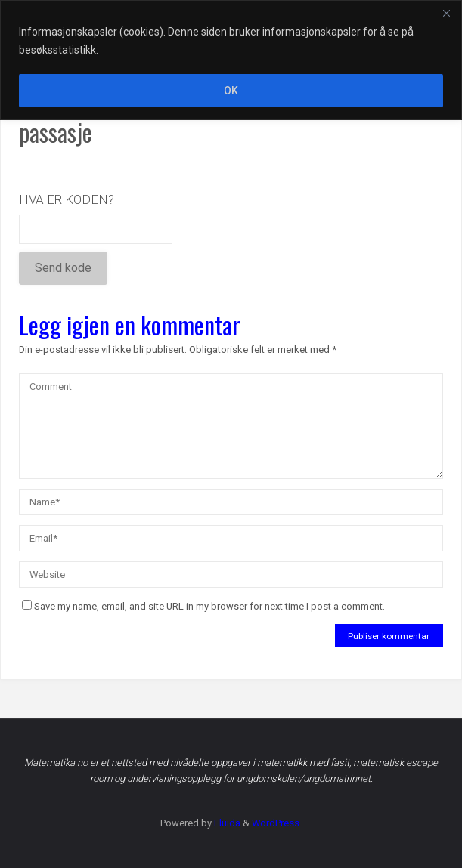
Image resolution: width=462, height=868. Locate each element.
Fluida (226, 823)
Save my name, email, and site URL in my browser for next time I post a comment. (203, 606)
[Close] (446, 13)
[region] (231, 60)
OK (231, 91)
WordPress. (277, 823)
